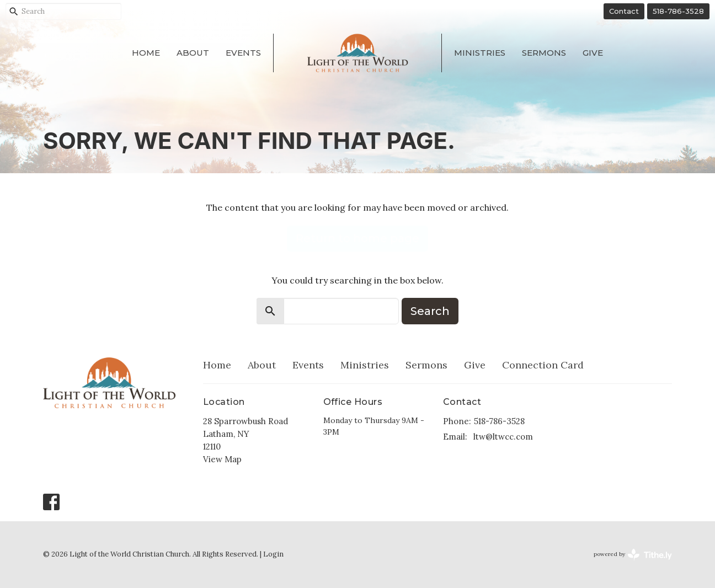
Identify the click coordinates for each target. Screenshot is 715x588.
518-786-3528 (678, 11)
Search (430, 311)
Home (146, 53)
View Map (222, 459)
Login (273, 554)
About (193, 53)
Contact (624, 11)
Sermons (544, 53)
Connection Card (543, 365)
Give (593, 53)
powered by (633, 555)
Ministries (480, 53)
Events (243, 53)
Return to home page (357, 238)
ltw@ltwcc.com (503, 437)
